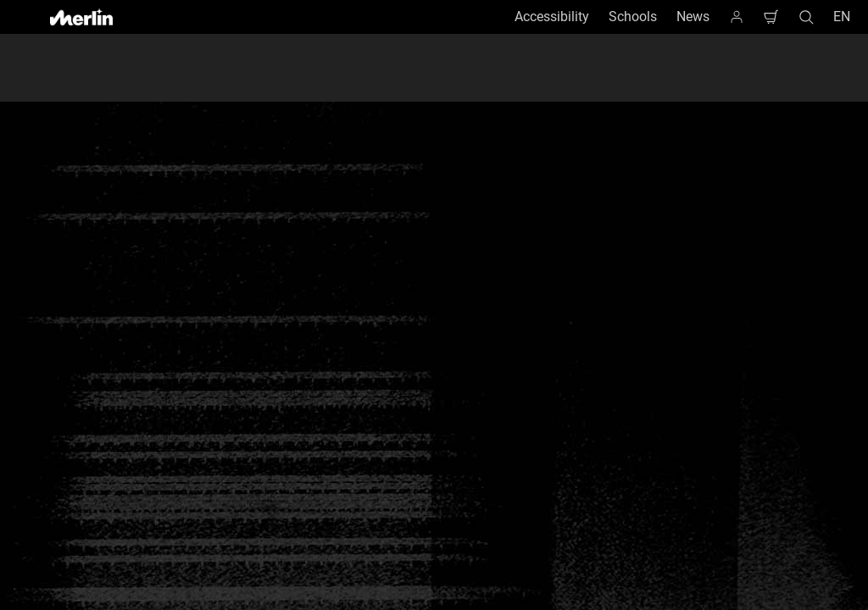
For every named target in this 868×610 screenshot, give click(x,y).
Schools (633, 17)
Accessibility (552, 17)
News (693, 17)
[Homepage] (737, 17)
